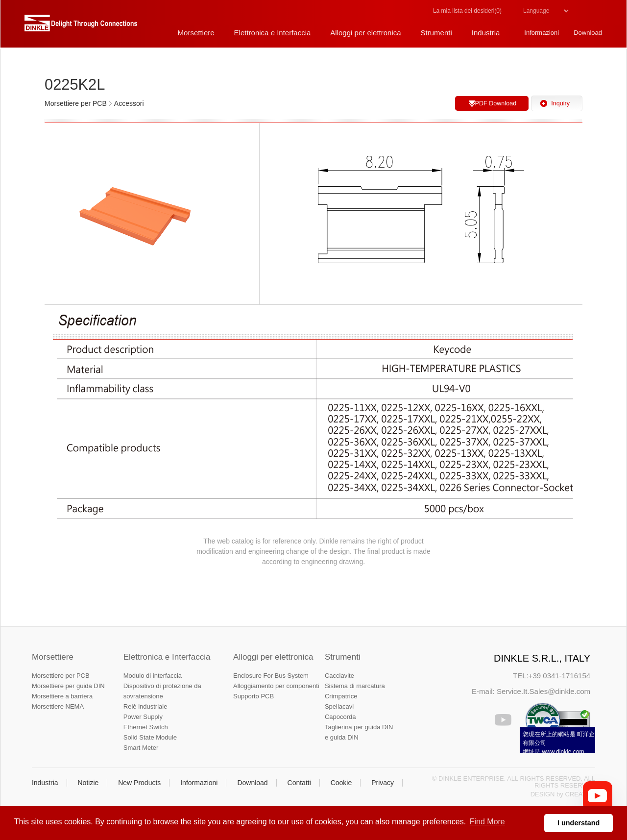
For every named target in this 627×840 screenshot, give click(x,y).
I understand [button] (579, 823)
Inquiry (560, 103)
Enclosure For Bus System (271, 676)
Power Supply (143, 717)
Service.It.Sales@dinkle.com (543, 691)
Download (252, 783)
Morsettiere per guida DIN (68, 686)
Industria (45, 783)
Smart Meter (141, 748)
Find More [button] (487, 822)
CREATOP (580, 794)
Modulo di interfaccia (153, 676)
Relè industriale (145, 706)
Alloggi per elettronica (273, 657)
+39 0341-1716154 (559, 676)
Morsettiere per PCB (61, 676)
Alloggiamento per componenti (276, 686)
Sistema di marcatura (355, 686)
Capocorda (340, 717)
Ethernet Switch (146, 727)
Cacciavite (339, 676)
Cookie (341, 783)
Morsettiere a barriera (62, 696)
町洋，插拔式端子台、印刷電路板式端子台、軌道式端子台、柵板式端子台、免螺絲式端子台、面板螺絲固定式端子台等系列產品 (81, 27)
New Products (139, 783)
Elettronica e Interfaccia (167, 657)
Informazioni (199, 783)
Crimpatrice (341, 696)
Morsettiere (53, 657)
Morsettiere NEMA (58, 706)
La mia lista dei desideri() (467, 11)
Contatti (299, 783)
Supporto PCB (253, 696)
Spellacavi (339, 706)
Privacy (383, 783)
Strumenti (343, 657)
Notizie (88, 783)
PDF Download (495, 103)
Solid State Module (150, 737)
